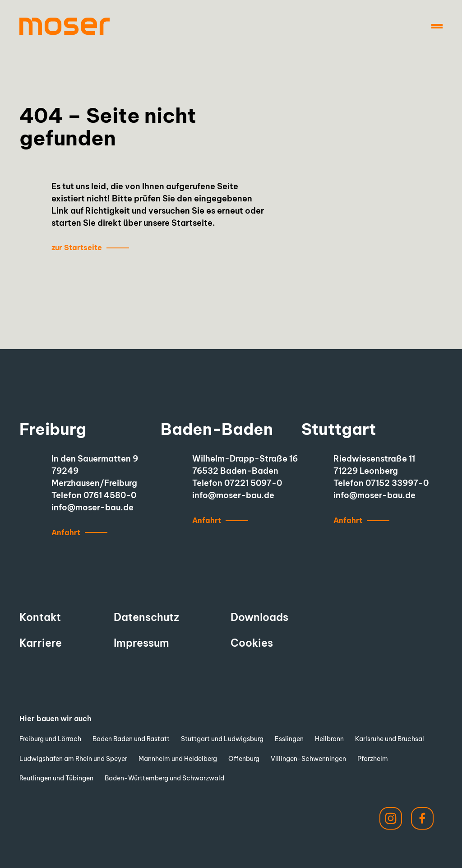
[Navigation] (437, 26)
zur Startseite (77, 247)
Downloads (259, 617)
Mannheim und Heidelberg (178, 759)
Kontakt (40, 617)
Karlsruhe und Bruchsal (390, 739)
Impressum (141, 643)
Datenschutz (146, 617)
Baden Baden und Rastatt (131, 739)
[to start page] (65, 26)
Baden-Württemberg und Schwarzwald (164, 778)
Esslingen (289, 739)
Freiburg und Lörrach (50, 739)
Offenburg (244, 759)
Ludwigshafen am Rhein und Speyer (73, 759)
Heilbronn (329, 739)
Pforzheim (373, 759)
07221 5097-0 (253, 483)
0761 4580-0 (110, 495)
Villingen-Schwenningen (308, 759)
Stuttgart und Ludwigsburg (222, 739)
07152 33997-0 (397, 483)
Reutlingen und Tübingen (56, 778)
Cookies (252, 643)
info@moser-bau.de (92, 507)
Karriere (41, 643)
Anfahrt (66, 532)
